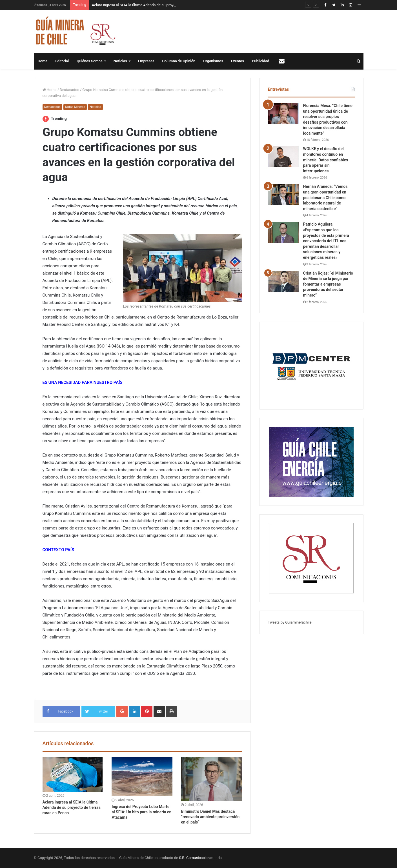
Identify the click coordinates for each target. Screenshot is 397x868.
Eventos (238, 61)
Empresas (146, 61)
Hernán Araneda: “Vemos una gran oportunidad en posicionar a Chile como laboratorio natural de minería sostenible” (325, 197)
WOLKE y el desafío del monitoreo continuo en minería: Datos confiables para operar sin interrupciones (326, 160)
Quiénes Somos (89, 61)
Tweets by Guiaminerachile (290, 622)
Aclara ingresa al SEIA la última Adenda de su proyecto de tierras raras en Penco (72, 807)
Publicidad (260, 61)
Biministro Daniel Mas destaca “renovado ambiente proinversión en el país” (210, 817)
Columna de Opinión (179, 61)
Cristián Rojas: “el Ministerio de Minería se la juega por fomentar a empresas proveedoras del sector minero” (328, 284)
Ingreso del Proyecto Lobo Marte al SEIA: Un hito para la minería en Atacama (141, 812)
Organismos (213, 61)
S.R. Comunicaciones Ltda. (201, 858)
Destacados (69, 90)
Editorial (62, 61)
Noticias (120, 61)
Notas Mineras (75, 107)
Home (43, 61)
